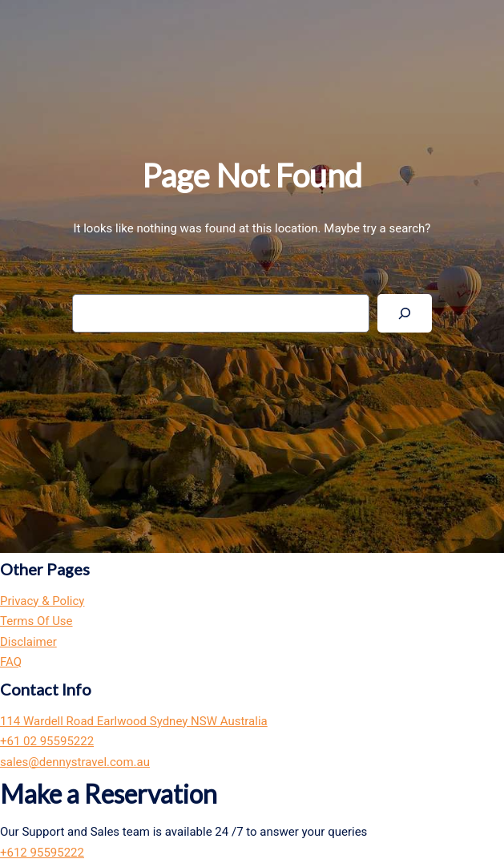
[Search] (405, 313)
